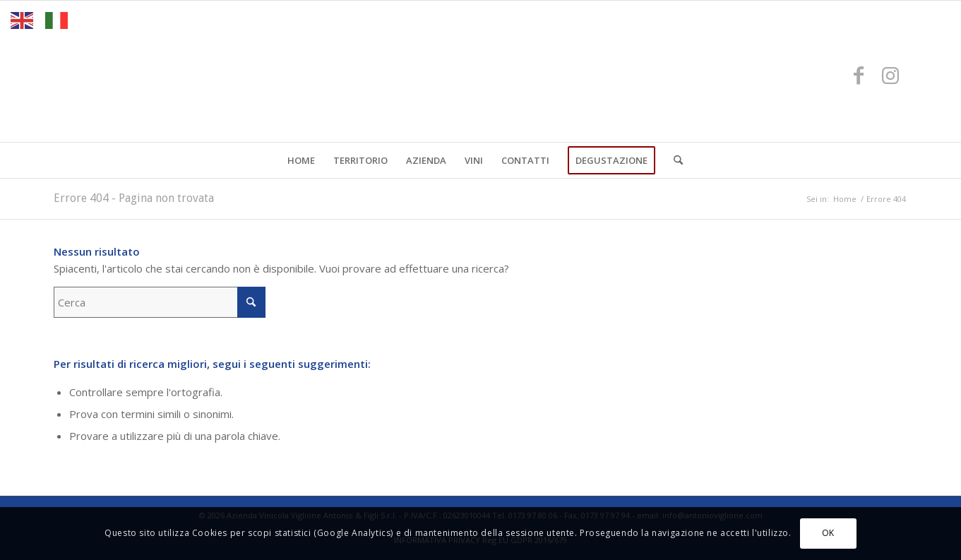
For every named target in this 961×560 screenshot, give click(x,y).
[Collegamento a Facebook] (859, 75)
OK (828, 533)
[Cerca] (674, 160)
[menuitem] (301, 160)
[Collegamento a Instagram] (890, 75)
